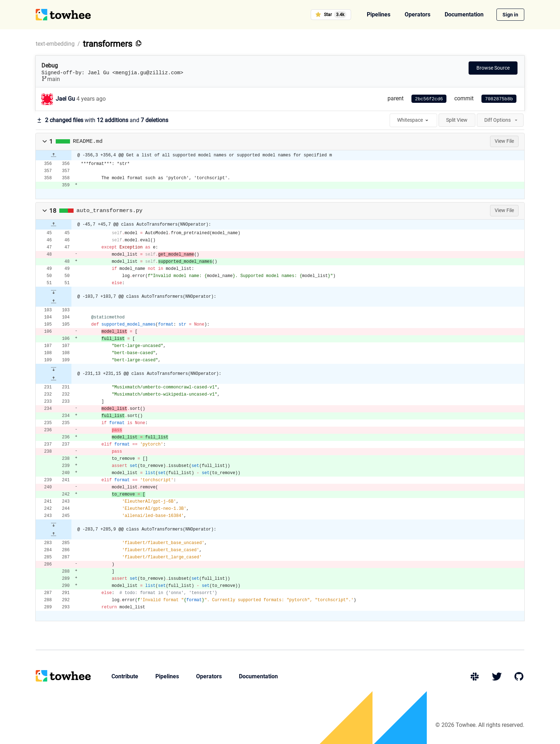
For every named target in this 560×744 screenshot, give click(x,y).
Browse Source (493, 68)
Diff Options (501, 120)
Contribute (125, 676)
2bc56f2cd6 (429, 99)
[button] (45, 141)
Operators (417, 14)
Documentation (464, 14)
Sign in (510, 15)
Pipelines (379, 14)
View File (504, 141)
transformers (107, 44)
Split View (457, 120)
